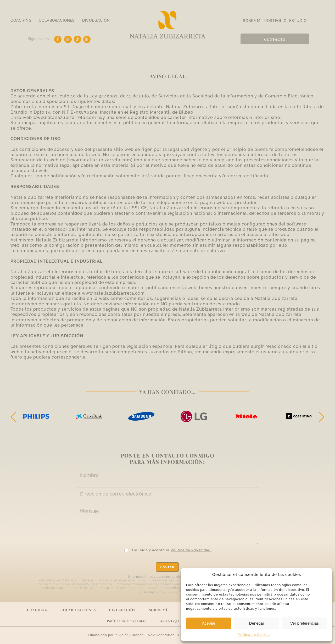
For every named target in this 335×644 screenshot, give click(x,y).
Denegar (257, 623)
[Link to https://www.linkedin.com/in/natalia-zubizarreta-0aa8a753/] (87, 39)
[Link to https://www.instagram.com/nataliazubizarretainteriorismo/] (68, 39)
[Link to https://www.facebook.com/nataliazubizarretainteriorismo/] (58, 39)
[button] (14, 417)
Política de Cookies (254, 635)
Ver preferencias (305, 623)
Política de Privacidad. (191, 550)
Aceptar (209, 623)
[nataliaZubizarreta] (167, 13)
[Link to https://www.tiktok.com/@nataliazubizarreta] (77, 39)
